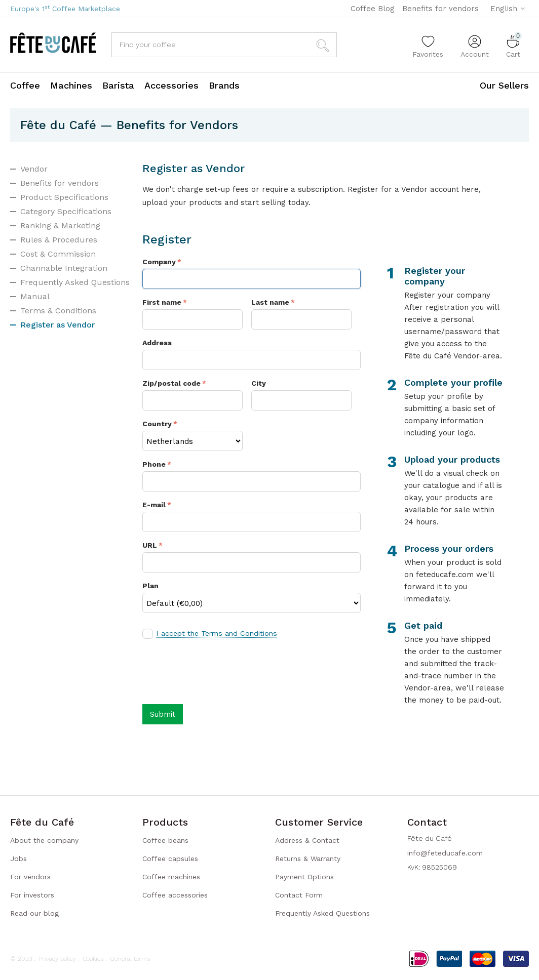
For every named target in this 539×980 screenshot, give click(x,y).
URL (150, 545)
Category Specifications (66, 211)
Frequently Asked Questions (75, 282)
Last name (270, 302)
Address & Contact (307, 840)
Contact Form (299, 895)
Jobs (18, 859)
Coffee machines (171, 877)
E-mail (154, 505)
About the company (44, 840)
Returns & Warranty (308, 859)
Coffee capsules (170, 859)
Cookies (93, 959)
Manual (35, 296)
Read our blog (34, 913)
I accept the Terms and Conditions (216, 633)
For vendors (30, 877)
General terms (130, 959)
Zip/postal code (171, 383)
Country (157, 424)
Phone (154, 464)
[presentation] (219, 671)
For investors (32, 895)
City (259, 383)
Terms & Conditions (58, 311)
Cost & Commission (58, 254)
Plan (150, 586)
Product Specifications (64, 197)
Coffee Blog (373, 9)
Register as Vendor (57, 325)
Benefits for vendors (440, 9)
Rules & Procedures (59, 240)
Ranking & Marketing (60, 226)
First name (162, 302)
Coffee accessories (175, 895)
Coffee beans (165, 840)
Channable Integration (64, 268)
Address (157, 343)
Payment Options (304, 877)
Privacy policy (57, 959)
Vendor (34, 169)
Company (159, 262)
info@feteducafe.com (445, 853)
